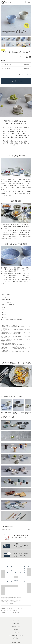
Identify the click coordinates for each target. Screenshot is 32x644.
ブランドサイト (16, 621)
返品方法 (16, 630)
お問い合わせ (16, 638)
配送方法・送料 (16, 627)
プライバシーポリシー (16, 632)
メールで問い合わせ (16, 81)
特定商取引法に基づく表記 (16, 635)
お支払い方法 (16, 624)
